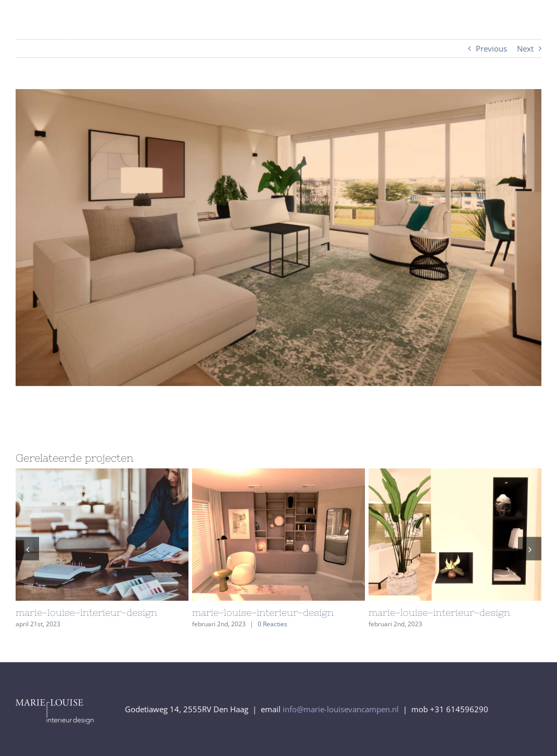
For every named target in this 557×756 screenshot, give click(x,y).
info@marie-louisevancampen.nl (341, 709)
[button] (27, 549)
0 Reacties (273, 624)
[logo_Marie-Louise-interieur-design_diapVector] (79, 24)
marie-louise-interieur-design (86, 612)
